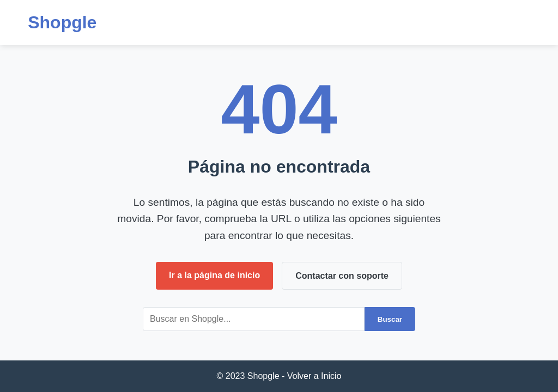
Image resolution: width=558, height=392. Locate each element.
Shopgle (62, 22)
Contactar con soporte (342, 276)
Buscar (390, 319)
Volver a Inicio (314, 376)
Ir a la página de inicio (214, 275)
